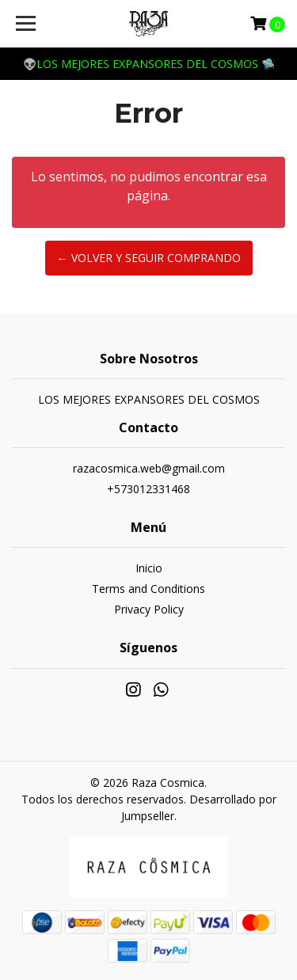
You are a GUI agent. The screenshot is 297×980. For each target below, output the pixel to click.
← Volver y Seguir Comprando (149, 258)
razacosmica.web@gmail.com (149, 468)
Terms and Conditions (148, 589)
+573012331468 (148, 489)
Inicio (149, 568)
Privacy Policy (149, 609)
